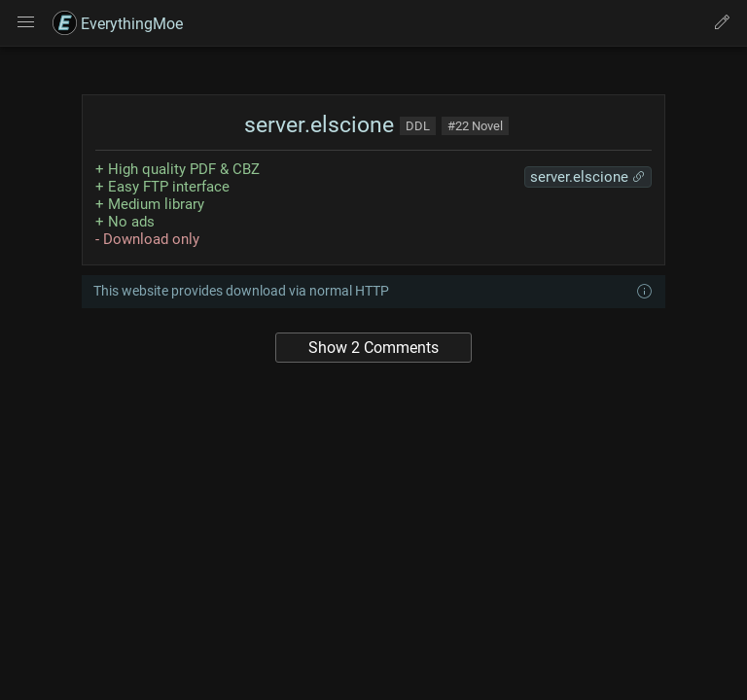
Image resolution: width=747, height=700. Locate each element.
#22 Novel (475, 126)
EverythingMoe (118, 24)
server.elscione (316, 125)
